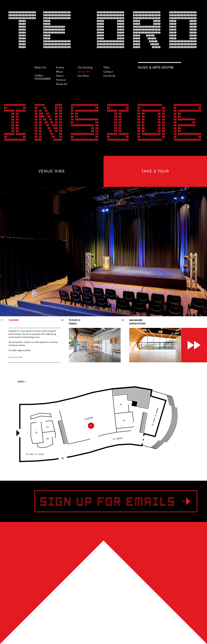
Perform (61, 80)
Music (60, 72)
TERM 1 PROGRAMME (43, 77)
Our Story (83, 76)
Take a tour (155, 171)
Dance (60, 76)
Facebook (109, 76)
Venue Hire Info (16, 357)
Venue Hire (84, 72)
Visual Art (62, 84)
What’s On (40, 68)
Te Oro (104, 33)
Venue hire (52, 171)
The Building (85, 68)
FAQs (106, 68)
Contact (108, 72)
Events (60, 68)
